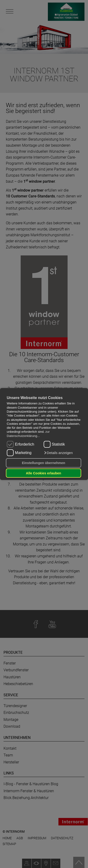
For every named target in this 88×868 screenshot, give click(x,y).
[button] (58, 453)
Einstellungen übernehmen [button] (44, 463)
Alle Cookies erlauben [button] (43, 473)
